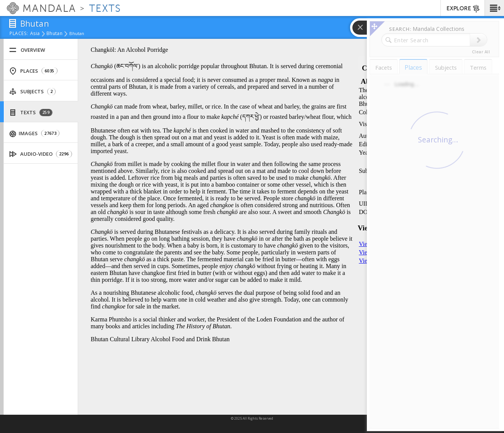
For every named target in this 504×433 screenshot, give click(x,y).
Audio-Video (41, 154)
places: (19, 34)
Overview (27, 50)
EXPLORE (463, 9)
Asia (35, 34)
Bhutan (54, 34)
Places (33, 71)
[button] (494, 8)
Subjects (32, 92)
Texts (31, 113)
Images (35, 133)
